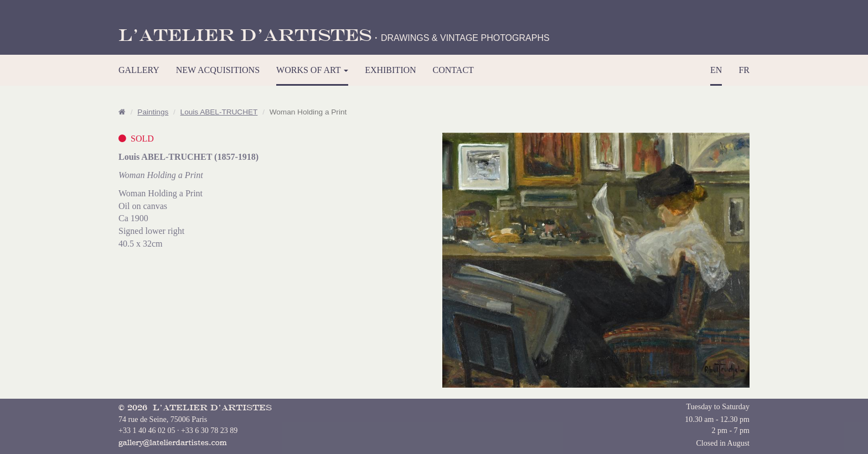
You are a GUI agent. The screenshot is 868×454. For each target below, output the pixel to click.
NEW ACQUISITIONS (218, 70)
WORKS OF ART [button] (312, 70)
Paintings (153, 112)
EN (716, 70)
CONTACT (453, 70)
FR (744, 70)
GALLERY (139, 70)
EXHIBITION (390, 70)
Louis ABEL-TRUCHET (219, 112)
